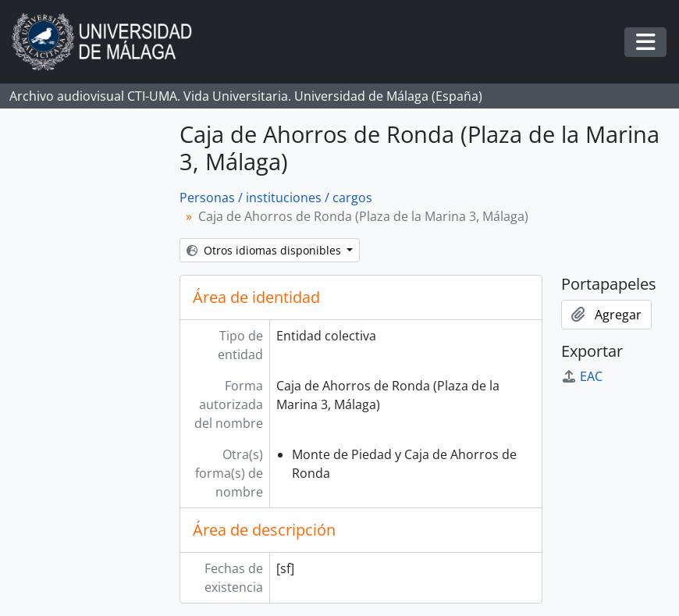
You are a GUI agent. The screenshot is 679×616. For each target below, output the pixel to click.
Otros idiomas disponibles (265, 250)
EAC (582, 376)
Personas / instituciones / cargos (276, 198)
